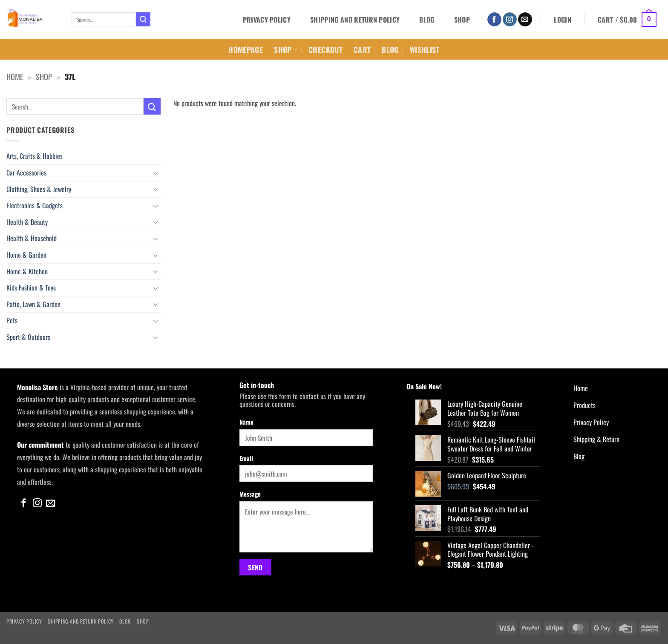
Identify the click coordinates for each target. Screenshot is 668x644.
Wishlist (425, 49)
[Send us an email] (525, 20)
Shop (462, 20)
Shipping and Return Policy (355, 20)
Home (15, 76)
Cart (362, 49)
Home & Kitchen (27, 271)
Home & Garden (26, 255)
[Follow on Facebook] (494, 20)
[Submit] (143, 20)
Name (246, 422)
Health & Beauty (27, 222)
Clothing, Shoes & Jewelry (39, 189)
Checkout (325, 49)
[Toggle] (155, 173)
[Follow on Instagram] (510, 20)
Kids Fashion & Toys (31, 287)
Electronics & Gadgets (35, 205)
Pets (12, 320)
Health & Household (32, 238)
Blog (427, 20)
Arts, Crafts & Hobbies (35, 156)
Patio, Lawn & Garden (33, 304)
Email (246, 458)
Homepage (246, 49)
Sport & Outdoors (28, 337)
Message (250, 494)
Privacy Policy (267, 20)
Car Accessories (26, 172)
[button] (563, 20)
